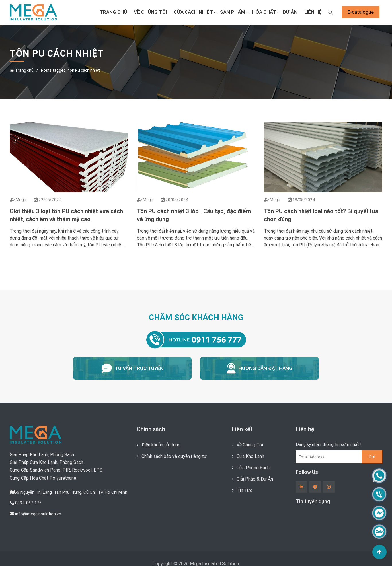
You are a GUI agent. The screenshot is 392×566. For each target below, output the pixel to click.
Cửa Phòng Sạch (253, 467)
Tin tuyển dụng (313, 501)
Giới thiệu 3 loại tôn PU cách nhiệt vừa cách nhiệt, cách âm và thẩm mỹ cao (66, 215)
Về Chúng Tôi (150, 12)
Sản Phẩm (233, 12)
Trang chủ (113, 12)
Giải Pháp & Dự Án (255, 478)
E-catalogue (361, 12)
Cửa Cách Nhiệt (193, 12)
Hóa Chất (264, 12)
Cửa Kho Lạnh (250, 456)
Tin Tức (244, 489)
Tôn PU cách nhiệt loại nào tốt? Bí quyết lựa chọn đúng (321, 215)
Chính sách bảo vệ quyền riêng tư (174, 456)
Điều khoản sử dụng (161, 444)
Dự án (290, 12)
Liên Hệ (313, 12)
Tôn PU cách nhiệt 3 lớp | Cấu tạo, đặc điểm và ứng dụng (194, 215)
